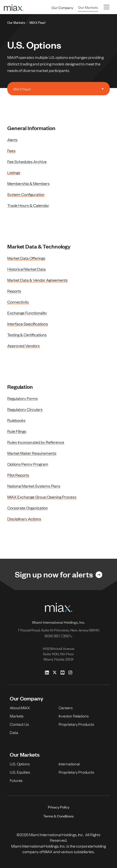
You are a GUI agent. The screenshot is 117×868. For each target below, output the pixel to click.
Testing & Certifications (27, 335)
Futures (16, 780)
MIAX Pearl (37, 22)
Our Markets (88, 7)
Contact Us (19, 724)
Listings (14, 172)
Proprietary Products (76, 724)
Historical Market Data (27, 269)
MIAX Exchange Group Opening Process (42, 497)
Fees (11, 151)
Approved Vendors (23, 345)
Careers (66, 708)
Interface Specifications (28, 324)
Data (14, 732)
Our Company (62, 7)
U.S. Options (20, 764)
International (69, 764)
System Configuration (26, 194)
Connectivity (18, 302)
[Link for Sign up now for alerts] (58, 574)
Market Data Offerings (26, 258)
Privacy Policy (59, 807)
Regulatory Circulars (25, 409)
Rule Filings (17, 431)
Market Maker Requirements (32, 453)
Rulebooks (16, 420)
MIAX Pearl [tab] (22, 89)
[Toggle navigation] (107, 7)
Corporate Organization (28, 508)
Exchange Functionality (27, 313)
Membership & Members (28, 183)
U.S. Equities (20, 772)
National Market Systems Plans (34, 486)
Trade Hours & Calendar (28, 205)
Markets (17, 716)
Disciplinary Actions (24, 519)
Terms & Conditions (58, 816)
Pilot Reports (18, 475)
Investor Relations (74, 716)
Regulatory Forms (22, 398)
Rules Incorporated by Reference (36, 442)
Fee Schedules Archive (27, 161)
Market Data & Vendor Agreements (37, 280)
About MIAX (20, 708)
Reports (14, 291)
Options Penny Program (28, 464)
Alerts (12, 140)
